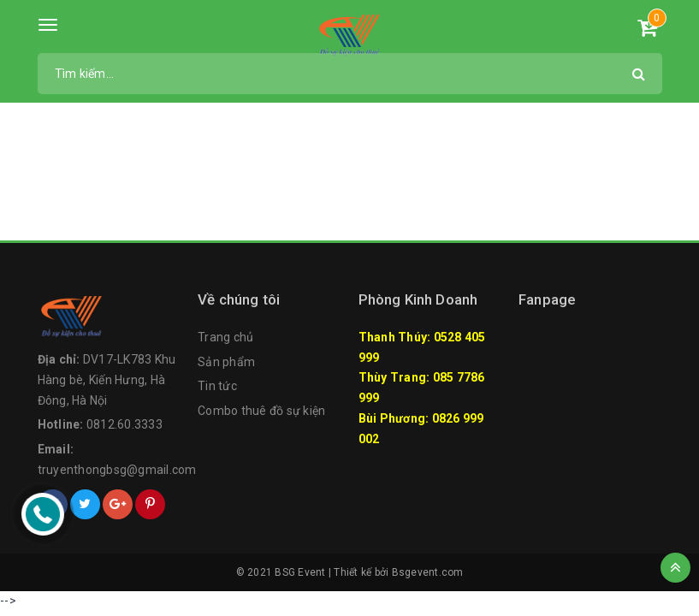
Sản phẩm (226, 362)
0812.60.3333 (124, 424)
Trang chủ (225, 337)
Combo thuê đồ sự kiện (261, 411)
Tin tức (217, 386)
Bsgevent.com (428, 572)
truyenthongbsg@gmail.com (117, 470)
